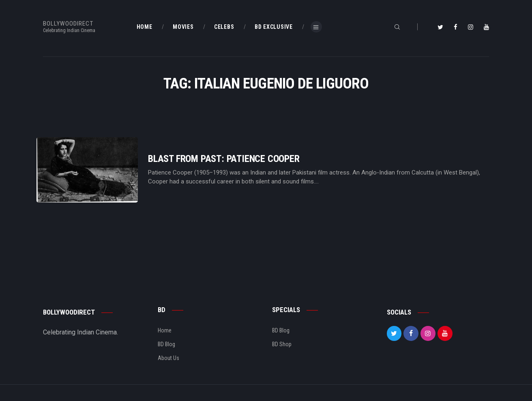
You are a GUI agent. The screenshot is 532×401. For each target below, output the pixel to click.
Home (165, 330)
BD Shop (282, 344)
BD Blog (166, 344)
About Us (168, 358)
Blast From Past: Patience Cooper (224, 159)
